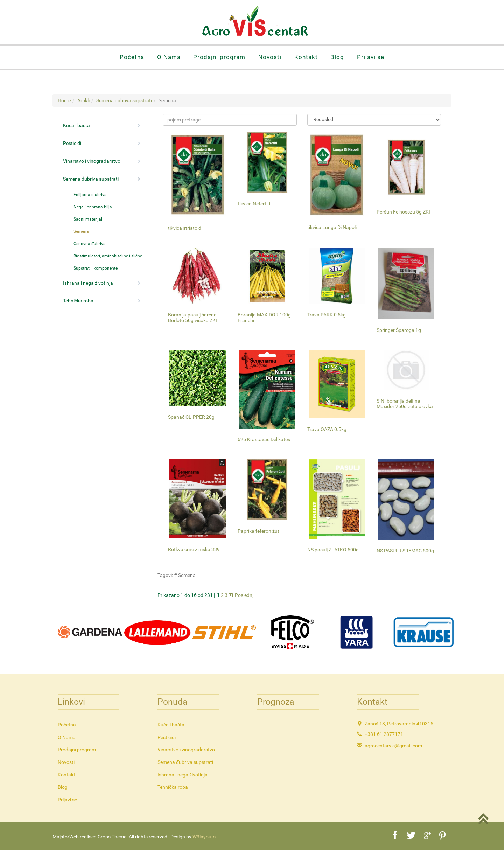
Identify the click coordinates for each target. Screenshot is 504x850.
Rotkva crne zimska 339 (194, 549)
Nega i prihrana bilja (93, 207)
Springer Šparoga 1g (399, 330)
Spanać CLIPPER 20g (191, 417)
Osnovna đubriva (90, 244)
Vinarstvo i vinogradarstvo (102, 161)
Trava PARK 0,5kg (327, 315)
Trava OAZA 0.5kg (327, 429)
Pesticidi (102, 143)
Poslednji (245, 595)
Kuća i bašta (102, 125)
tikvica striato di (185, 228)
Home (64, 100)
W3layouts (204, 837)
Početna (132, 57)
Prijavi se (371, 57)
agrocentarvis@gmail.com (393, 746)
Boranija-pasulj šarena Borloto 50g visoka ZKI (192, 317)
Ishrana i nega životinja (102, 283)
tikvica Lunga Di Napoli (332, 227)
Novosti (270, 57)
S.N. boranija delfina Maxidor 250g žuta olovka (405, 403)
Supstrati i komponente (96, 268)
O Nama (169, 57)
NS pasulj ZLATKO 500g (333, 550)
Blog (337, 57)
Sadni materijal (88, 219)
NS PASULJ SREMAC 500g (405, 551)
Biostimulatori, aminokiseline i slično (108, 256)
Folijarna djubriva (90, 195)
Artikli (83, 100)
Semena (81, 231)
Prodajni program (219, 57)
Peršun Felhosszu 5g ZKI (403, 212)
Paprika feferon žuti (259, 531)
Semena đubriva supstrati (124, 100)
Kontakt (306, 57)
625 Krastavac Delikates (264, 439)
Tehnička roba (102, 301)
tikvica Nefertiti (254, 204)
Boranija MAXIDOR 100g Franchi (264, 317)
